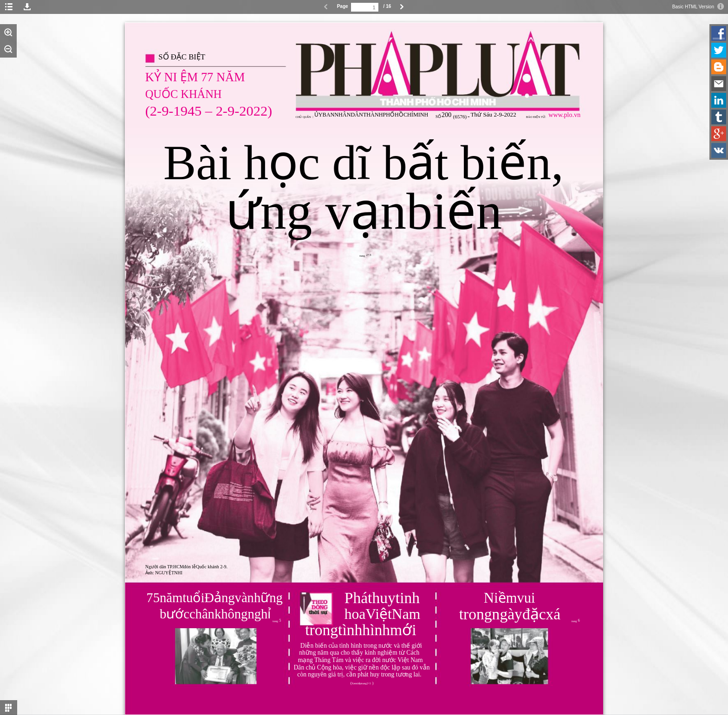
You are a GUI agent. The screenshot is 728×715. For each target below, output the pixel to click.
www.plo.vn (564, 115)
